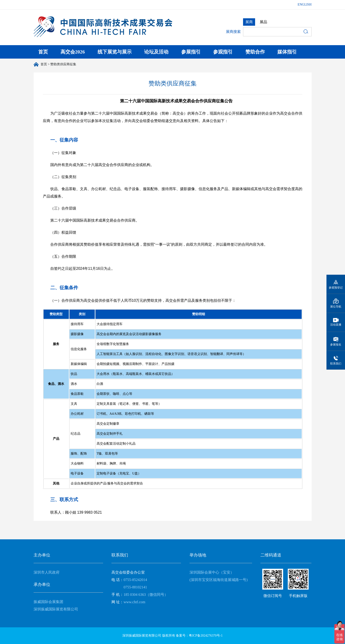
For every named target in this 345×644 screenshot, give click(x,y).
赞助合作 (255, 52)
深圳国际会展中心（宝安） (212, 572)
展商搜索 (233, 32)
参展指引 (191, 52)
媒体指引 (287, 52)
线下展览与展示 (115, 52)
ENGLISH (305, 5)
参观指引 (223, 52)
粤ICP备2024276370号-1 (206, 636)
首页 (43, 52)
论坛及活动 (156, 52)
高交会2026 (73, 52)
